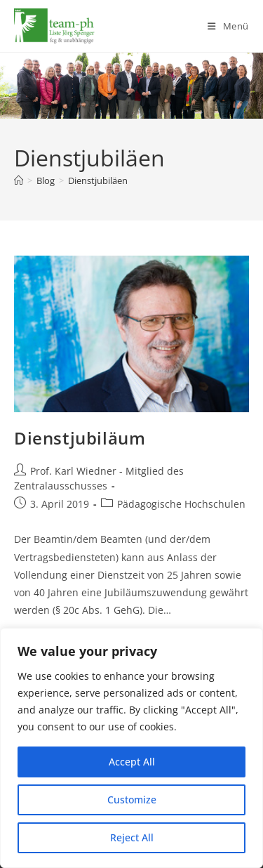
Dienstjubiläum (80, 438)
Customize (132, 800)
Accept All (132, 762)
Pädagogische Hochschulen (181, 504)
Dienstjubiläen (98, 180)
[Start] (19, 180)
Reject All (132, 837)
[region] (131, 748)
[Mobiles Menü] (228, 26)
